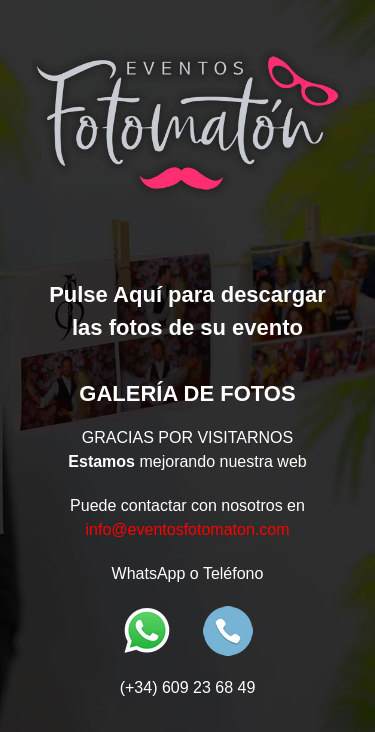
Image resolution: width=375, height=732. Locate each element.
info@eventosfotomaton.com (188, 529)
